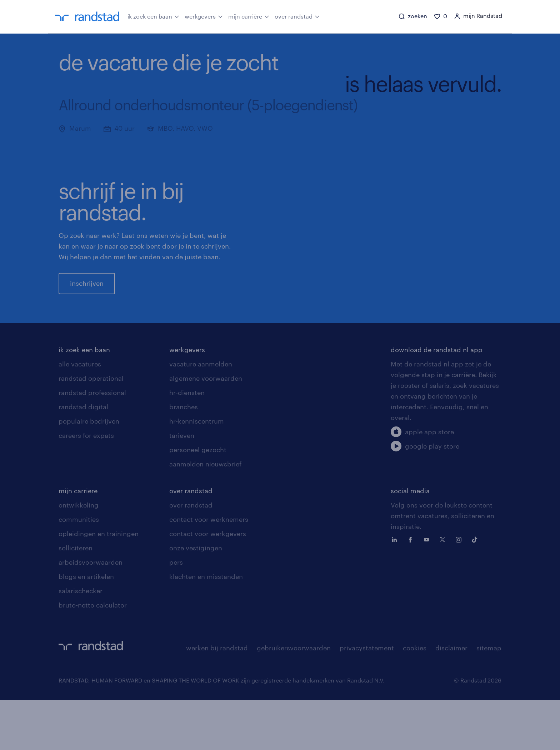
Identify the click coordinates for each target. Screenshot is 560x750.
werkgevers (204, 16)
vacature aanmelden (201, 414)
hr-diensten (187, 442)
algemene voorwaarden (206, 428)
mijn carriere (78, 541)
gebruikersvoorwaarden (294, 698)
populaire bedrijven (89, 471)
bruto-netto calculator (93, 655)
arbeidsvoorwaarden (91, 612)
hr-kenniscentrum (197, 471)
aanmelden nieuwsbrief (205, 514)
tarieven (182, 485)
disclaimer (451, 698)
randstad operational (91, 428)
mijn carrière (249, 16)
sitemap (489, 698)
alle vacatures (80, 414)
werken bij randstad (217, 698)
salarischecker (81, 641)
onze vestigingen (196, 598)
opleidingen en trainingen (99, 584)
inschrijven (87, 308)
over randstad (297, 16)
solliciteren (76, 598)
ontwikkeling (79, 555)
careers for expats (86, 485)
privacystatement (367, 698)
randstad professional (92, 442)
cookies (415, 698)
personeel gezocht (198, 500)
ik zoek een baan (153, 16)
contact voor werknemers (209, 569)
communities (79, 569)
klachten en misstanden (206, 626)
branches (184, 457)
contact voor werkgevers (208, 584)
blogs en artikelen (86, 626)
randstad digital (83, 457)
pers (176, 612)
